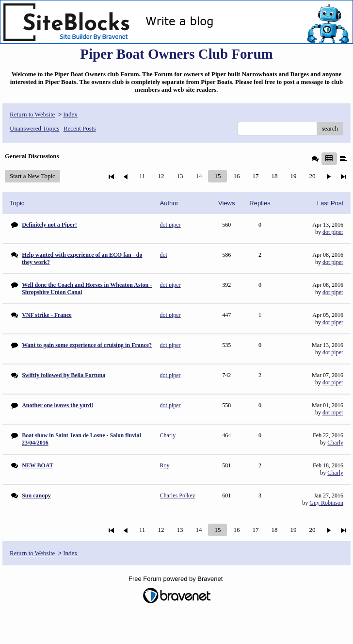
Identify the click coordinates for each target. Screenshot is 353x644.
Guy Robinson (326, 503)
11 (142, 176)
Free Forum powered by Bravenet (176, 579)
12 (161, 176)
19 (293, 176)
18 (274, 176)
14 (199, 176)
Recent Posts (80, 128)
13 (180, 176)
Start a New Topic (32, 176)
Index (70, 114)
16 (236, 176)
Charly (335, 443)
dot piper (333, 232)
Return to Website (32, 114)
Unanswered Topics (34, 128)
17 (255, 176)
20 (312, 176)
